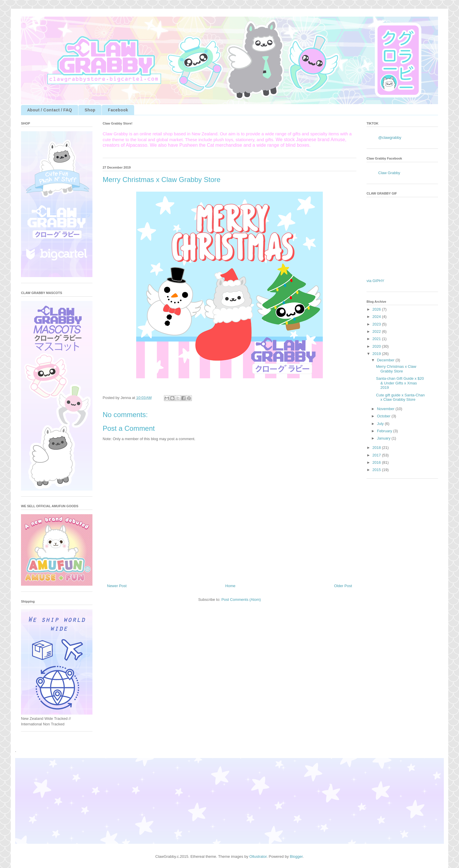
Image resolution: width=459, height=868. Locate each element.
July (381, 424)
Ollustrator (258, 856)
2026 (377, 309)
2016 (377, 462)
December (386, 360)
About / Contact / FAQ (50, 110)
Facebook (118, 110)
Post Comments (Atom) (241, 600)
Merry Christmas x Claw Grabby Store (396, 369)
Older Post (343, 586)
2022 (377, 331)
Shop (90, 110)
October (384, 416)
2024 (377, 317)
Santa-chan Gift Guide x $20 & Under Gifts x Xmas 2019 (400, 383)
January (384, 438)
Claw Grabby (389, 173)
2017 (377, 455)
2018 (377, 448)
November (386, 409)
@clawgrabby (390, 138)
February (385, 431)
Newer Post (117, 586)
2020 (377, 346)
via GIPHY (375, 281)
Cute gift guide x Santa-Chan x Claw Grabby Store (400, 397)
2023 (377, 324)
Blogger (296, 856)
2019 (377, 354)
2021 (377, 339)
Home (231, 586)
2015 (377, 470)
